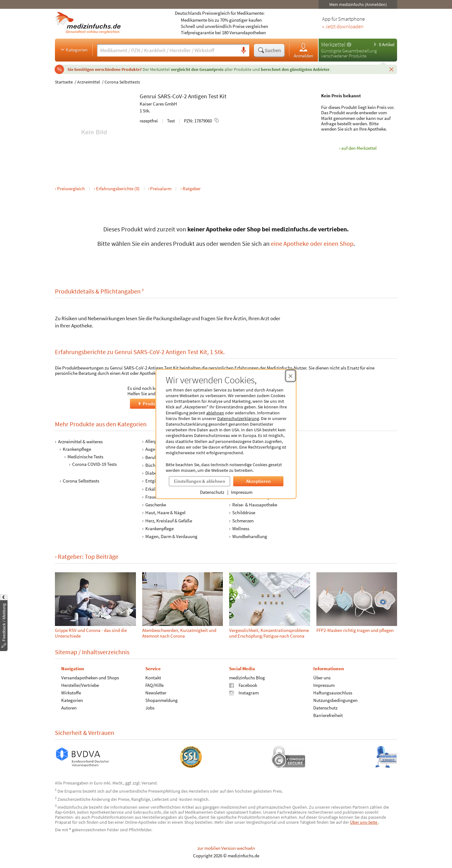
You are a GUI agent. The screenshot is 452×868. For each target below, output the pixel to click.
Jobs (150, 708)
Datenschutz (212, 492)
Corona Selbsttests (122, 82)
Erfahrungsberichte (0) (118, 189)
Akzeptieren (258, 481)
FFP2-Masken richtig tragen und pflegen (355, 630)
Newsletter (156, 693)
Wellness (241, 528)
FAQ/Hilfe (154, 685)
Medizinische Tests (85, 457)
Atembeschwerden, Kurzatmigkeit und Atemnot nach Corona (179, 633)
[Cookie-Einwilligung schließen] (291, 376)
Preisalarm (161, 189)
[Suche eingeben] (167, 50)
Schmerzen (243, 520)
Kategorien (74, 50)
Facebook (243, 685)
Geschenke (156, 505)
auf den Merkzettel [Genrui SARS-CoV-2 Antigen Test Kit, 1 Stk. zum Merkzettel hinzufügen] (359, 148)
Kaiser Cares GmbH (158, 104)
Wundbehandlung (250, 536)
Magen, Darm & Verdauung (171, 536)
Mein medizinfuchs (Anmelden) (358, 4)
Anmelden (304, 50)
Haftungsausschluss (333, 693)
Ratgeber (192, 189)
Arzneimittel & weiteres (80, 442)
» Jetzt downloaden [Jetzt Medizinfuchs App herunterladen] (343, 27)
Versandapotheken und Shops (90, 678)
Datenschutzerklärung (238, 418)
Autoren (69, 708)
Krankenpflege (77, 449)
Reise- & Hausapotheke (255, 505)
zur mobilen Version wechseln (226, 848)
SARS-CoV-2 (172, 96)
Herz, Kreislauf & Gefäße (169, 520)
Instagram (244, 693)
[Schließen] (391, 69)
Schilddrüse (244, 512)
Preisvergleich (71, 189)
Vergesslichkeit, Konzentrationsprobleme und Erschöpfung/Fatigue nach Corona (269, 633)
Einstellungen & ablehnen (199, 481)
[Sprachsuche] (244, 51)
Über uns (322, 678)
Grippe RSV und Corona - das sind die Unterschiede (91, 633)
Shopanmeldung (161, 700)
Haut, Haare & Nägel (165, 512)
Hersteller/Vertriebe (80, 685)
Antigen (197, 96)
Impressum (242, 492)
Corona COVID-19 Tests (94, 464)
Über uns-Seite (364, 822)
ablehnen (215, 413)
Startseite (64, 82)
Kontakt (153, 678)
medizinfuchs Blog (247, 678)
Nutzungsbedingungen (335, 700)
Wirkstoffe (71, 693)
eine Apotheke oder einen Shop (312, 243)
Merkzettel (333, 44)
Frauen (152, 497)
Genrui (148, 96)
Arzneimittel (89, 82)
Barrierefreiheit (328, 715)
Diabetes (154, 473)
